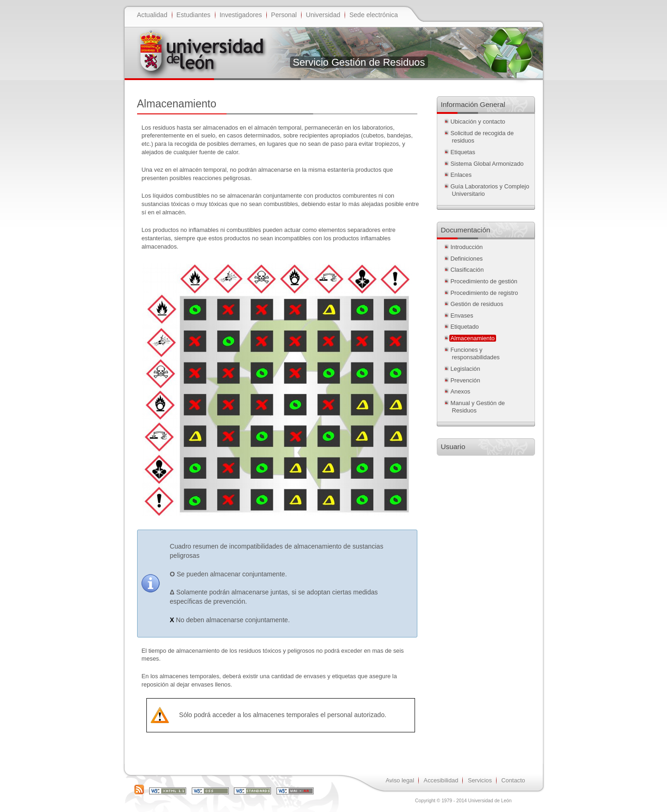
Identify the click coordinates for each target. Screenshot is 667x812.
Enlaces (461, 175)
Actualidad (152, 15)
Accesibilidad (441, 780)
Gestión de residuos (477, 304)
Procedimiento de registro (485, 293)
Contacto (513, 780)
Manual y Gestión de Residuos (478, 407)
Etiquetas (463, 152)
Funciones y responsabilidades (475, 354)
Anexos (461, 391)
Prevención (466, 380)
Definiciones (467, 259)
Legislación (466, 369)
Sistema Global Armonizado (487, 164)
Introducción (467, 247)
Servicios (480, 780)
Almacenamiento (473, 338)
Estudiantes (194, 15)
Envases (462, 315)
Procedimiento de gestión (484, 281)
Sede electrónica (374, 15)
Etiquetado (465, 327)
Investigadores (241, 15)
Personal (284, 15)
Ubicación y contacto (478, 122)
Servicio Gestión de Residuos (359, 62)
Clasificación (467, 270)
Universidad (323, 15)
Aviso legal (400, 780)
